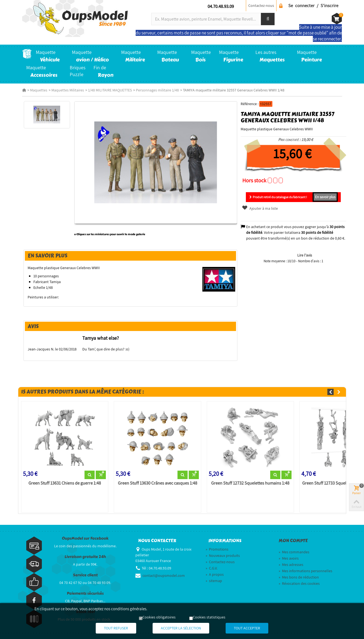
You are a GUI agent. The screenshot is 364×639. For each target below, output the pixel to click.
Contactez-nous (261, 5)
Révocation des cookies (299, 583)
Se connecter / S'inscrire (313, 5)
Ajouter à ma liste (260, 208)
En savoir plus (325, 197)
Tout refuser (116, 628)
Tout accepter (247, 628)
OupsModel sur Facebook (85, 538)
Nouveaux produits (223, 555)
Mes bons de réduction (299, 577)
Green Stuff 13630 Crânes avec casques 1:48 (158, 483)
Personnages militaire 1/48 (157, 90)
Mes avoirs (289, 558)
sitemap (214, 581)
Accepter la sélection (181, 628)
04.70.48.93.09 (221, 6)
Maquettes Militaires (68, 90)
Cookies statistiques (209, 617)
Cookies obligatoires (159, 617)
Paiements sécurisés (85, 593)
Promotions (217, 549)
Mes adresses (291, 565)
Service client (85, 575)
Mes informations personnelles (305, 571)
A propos (215, 574)
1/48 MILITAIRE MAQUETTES (110, 90)
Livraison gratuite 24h (85, 557)
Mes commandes (294, 552)
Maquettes (39, 90)
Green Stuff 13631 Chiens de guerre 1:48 (65, 483)
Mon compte (293, 541)
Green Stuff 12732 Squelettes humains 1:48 (250, 483)
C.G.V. (212, 568)
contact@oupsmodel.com (164, 575)
